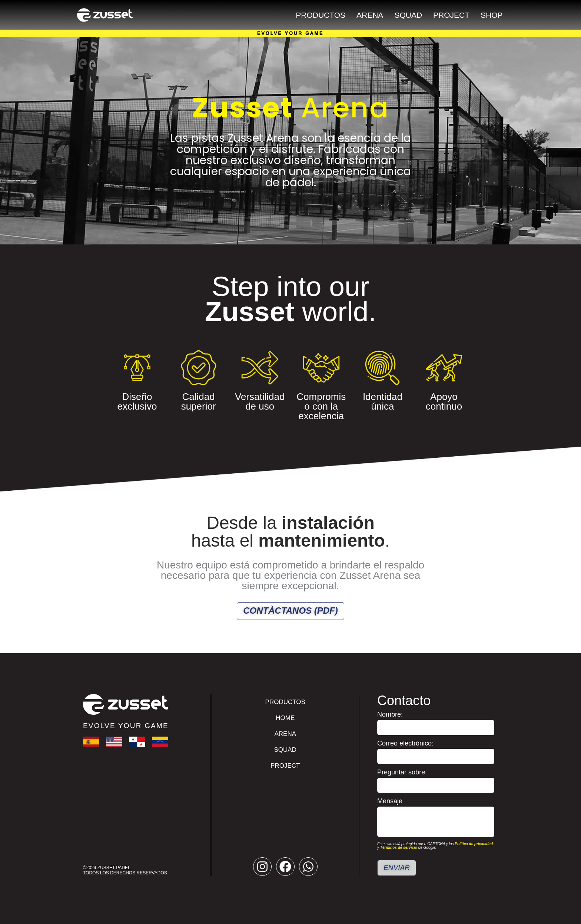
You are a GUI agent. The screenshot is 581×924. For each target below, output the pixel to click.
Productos (321, 15)
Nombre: (390, 715)
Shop (492, 15)
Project (451, 15)
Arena (370, 15)
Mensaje (390, 801)
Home (285, 718)
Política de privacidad (474, 844)
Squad (408, 15)
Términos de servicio (399, 848)
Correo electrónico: (405, 743)
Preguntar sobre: (402, 772)
